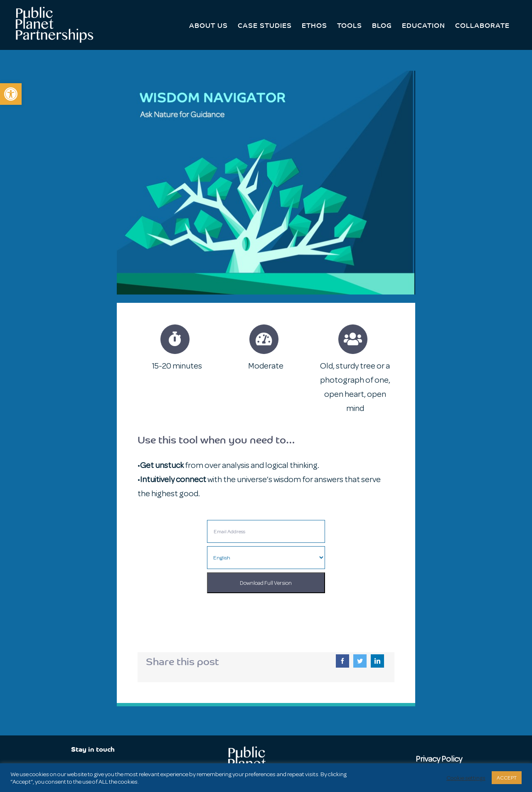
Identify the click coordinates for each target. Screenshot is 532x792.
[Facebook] (342, 661)
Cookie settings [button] (466, 778)
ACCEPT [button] (507, 778)
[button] (11, 94)
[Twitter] (360, 661)
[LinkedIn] (377, 661)
